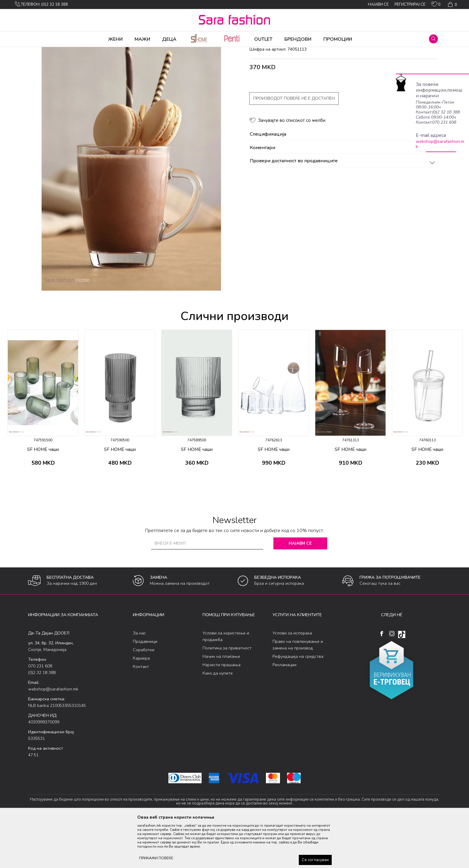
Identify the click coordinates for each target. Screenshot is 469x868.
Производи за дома (95, 51)
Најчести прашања (221, 712)
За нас (139, 680)
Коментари (343, 195)
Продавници (145, 689)
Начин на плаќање (221, 703)
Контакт (141, 714)
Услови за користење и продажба (226, 683)
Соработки (144, 697)
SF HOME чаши (43, 496)
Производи (64, 51)
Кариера (141, 705)
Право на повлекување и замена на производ (298, 692)
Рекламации (284, 712)
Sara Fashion (39, 51)
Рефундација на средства (298, 703)
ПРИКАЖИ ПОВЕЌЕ (156, 858)
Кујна (121, 51)
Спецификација (343, 181)
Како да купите (218, 720)
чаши (134, 51)
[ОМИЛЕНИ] (436, 5)
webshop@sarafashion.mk (440, 144)
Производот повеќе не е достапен (294, 145)
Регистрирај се (410, 4)
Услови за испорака (292, 680)
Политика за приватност (227, 695)
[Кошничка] (452, 4)
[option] (43, 450)
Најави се (300, 590)
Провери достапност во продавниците (343, 208)
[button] (433, 39)
